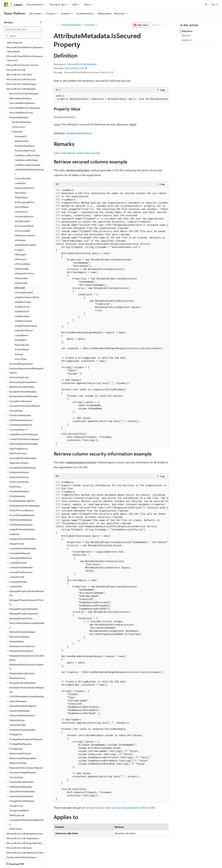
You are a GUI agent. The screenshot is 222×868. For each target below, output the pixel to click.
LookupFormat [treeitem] (17, 557)
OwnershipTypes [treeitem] (18, 705)
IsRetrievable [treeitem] (21, 259)
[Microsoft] (6, 5)
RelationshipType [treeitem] (18, 743)
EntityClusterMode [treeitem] (19, 462)
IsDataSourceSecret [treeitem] (25, 216)
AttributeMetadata (71, 25)
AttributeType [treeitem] (22, 121)
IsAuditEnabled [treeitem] (22, 202)
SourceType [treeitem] (21, 339)
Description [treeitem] (21, 173)
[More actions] (165, 25)
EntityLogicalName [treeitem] (24, 183)
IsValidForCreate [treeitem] (23, 282)
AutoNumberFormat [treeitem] (25, 131)
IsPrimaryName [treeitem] (22, 244)
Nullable (59, 117)
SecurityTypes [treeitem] (16, 758)
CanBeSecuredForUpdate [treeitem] (28, 145)
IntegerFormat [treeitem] (17, 524)
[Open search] (206, 5)
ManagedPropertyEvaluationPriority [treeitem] (27, 583)
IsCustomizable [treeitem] (22, 211)
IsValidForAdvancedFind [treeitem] (27, 278)
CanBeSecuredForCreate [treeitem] (27, 136)
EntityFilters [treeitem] (15, 467)
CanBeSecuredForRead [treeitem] (26, 140)
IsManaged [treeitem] (20, 235)
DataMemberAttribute (79, 133)
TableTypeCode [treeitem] (17, 796)
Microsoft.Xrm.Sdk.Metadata (82, 64)
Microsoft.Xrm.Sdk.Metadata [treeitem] (24, 74)
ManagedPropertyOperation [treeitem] (24, 594)
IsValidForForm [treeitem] (22, 287)
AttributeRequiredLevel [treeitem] (21, 344)
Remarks (186, 35)
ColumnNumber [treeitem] (23, 159)
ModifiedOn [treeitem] (21, 320)
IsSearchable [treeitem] (21, 263)
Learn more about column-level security (77, 153)
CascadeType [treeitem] (16, 391)
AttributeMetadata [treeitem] (22, 102)
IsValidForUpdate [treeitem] (23, 301)
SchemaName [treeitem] (22, 330)
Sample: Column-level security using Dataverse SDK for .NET (120, 808)
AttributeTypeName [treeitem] (25, 126)
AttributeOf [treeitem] (21, 117)
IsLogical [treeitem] (19, 230)
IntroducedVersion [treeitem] (24, 197)
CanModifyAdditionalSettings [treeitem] (29, 152)
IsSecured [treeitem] (20, 268)
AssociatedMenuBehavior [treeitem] (22, 83)
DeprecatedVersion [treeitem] (24, 168)
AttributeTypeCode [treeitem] (19, 358)
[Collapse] (41, 22)
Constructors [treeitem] (19, 107)
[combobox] (23, 29)
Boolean (70, 117)
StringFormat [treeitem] (16, 786)
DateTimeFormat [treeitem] (18, 434)
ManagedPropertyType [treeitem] (21, 599)
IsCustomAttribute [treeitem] (24, 206)
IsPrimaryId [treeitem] (20, 240)
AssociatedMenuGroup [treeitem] (21, 93)
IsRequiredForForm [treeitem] (24, 254)
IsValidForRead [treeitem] (22, 297)
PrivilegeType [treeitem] (16, 729)
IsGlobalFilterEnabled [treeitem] (25, 225)
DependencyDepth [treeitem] (19, 443)
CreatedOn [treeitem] (20, 164)
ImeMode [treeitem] (14, 515)
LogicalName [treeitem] (21, 316)
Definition (187, 31)
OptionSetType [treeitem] (17, 701)
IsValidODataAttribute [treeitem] (26, 306)
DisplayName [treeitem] (21, 178)
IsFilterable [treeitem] (20, 221)
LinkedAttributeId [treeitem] (24, 311)
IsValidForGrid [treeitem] (22, 292)
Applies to (187, 40)
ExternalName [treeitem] (22, 187)
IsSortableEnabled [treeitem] (24, 273)
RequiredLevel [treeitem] (22, 325)
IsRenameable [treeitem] (22, 249)
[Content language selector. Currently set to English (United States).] (19, 863)
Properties (90, 25)
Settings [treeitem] (19, 335)
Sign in (214, 4)
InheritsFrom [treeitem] (21, 192)
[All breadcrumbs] (57, 25)
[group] (111, 98)
